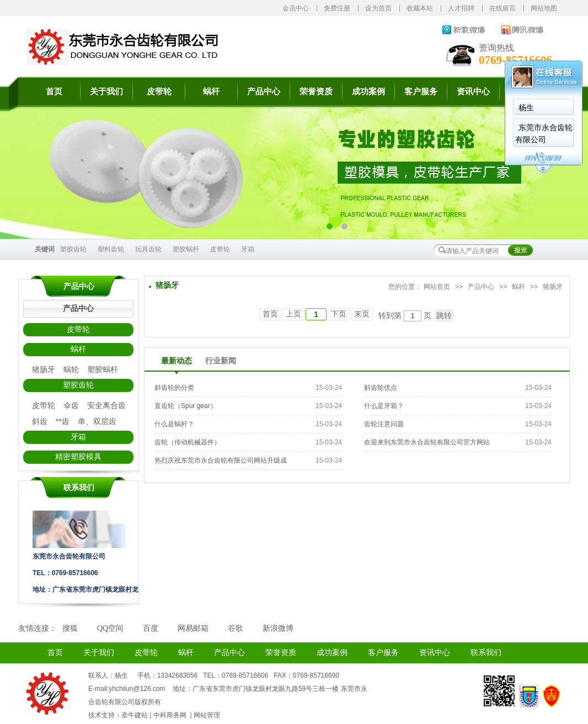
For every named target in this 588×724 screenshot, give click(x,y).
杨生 (526, 108)
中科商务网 (170, 715)
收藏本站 (420, 8)
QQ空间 (110, 628)
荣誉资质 (316, 92)
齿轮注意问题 (384, 424)
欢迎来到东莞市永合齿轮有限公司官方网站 (427, 442)
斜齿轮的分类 (174, 388)
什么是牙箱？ (384, 406)
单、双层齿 (97, 421)
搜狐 (70, 628)
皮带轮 (159, 92)
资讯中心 (473, 92)
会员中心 (296, 8)
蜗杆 (211, 92)
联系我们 (486, 653)
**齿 (63, 421)
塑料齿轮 (111, 249)
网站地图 (544, 8)
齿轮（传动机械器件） (188, 442)
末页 (362, 314)
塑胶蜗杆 (186, 249)
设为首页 (378, 8)
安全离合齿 (106, 405)
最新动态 (177, 361)
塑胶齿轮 (73, 249)
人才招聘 (461, 8)
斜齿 (40, 421)
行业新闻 (221, 361)
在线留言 (503, 8)
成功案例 (368, 92)
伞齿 (71, 405)
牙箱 (248, 249)
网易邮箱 (193, 628)
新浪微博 (278, 628)
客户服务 (421, 92)
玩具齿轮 (148, 249)
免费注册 (337, 8)
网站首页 (437, 287)
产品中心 (264, 92)
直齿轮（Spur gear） (186, 406)
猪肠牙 (44, 369)
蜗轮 (71, 369)
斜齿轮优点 (381, 388)
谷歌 (236, 628)
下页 (339, 314)
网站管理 (207, 715)
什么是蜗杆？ (174, 424)
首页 (54, 92)
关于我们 (106, 92)
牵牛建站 (135, 715)
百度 (151, 628)
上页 (293, 314)
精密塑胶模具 (78, 457)
